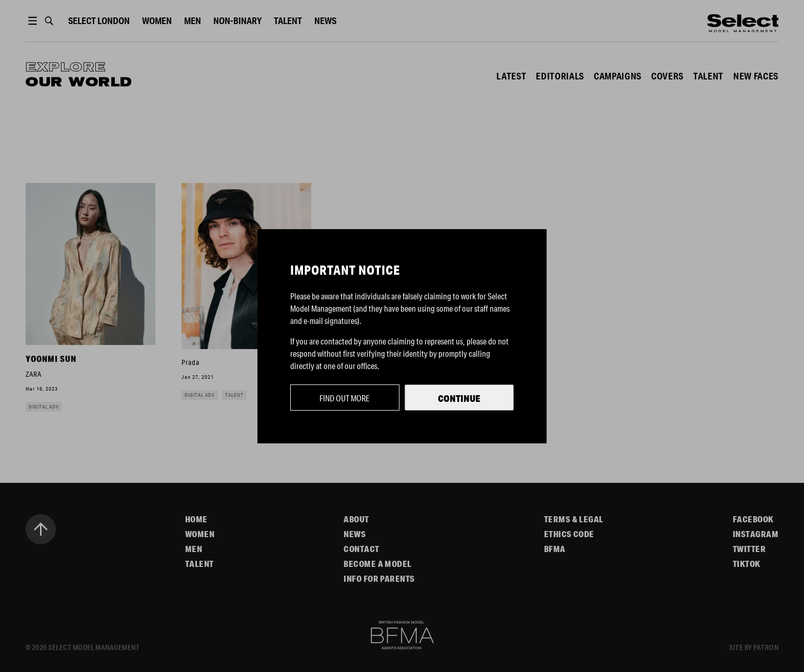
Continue (459, 398)
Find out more (345, 398)
